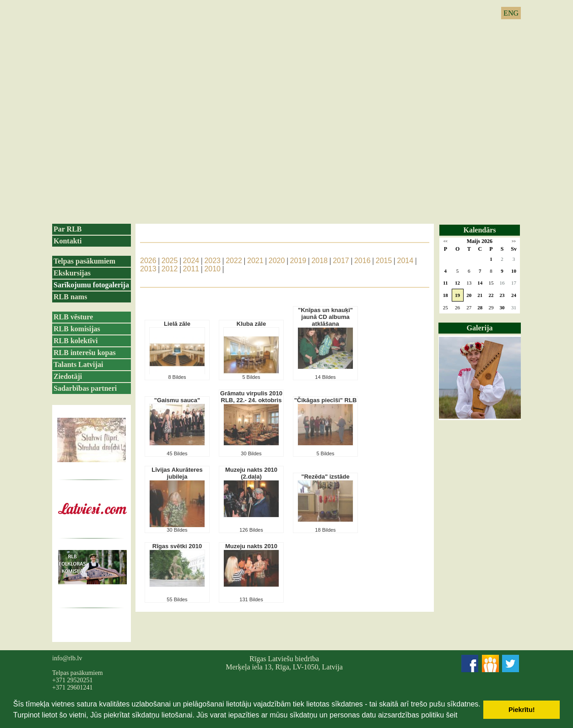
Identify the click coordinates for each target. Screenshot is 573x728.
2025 (170, 261)
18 (446, 295)
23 (502, 295)
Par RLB (68, 229)
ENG (511, 13)
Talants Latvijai (78, 364)
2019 (298, 261)
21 (480, 295)
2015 (384, 261)
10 (514, 271)
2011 (191, 269)
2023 (212, 261)
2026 (148, 261)
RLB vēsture (73, 317)
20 (469, 295)
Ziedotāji (68, 376)
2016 (362, 261)
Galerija (480, 328)
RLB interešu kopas (85, 353)
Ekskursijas (72, 273)
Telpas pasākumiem (84, 261)
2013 (148, 269)
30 (502, 307)
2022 (234, 261)
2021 (255, 261)
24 (514, 295)
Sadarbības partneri (85, 388)
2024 (191, 261)
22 (491, 295)
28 (480, 307)
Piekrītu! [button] (522, 710)
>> (514, 241)
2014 (405, 261)
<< (446, 241)
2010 (212, 269)
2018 (319, 261)
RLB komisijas (77, 329)
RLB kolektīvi (76, 341)
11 (445, 283)
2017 (341, 261)
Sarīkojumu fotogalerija (91, 285)
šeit (451, 715)
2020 (277, 261)
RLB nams (70, 297)
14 (480, 283)
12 (457, 283)
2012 (170, 269)
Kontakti (68, 241)
